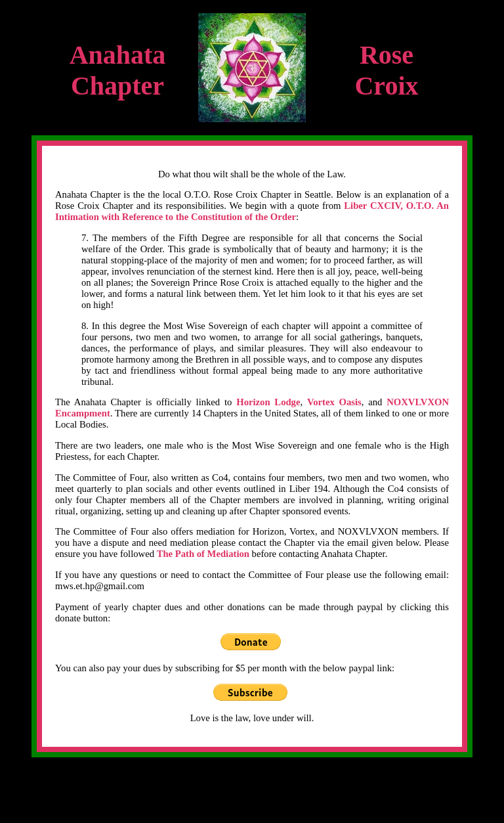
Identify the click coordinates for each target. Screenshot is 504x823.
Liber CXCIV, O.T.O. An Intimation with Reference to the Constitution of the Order (252, 211)
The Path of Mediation (203, 554)
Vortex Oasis (334, 402)
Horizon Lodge (268, 402)
